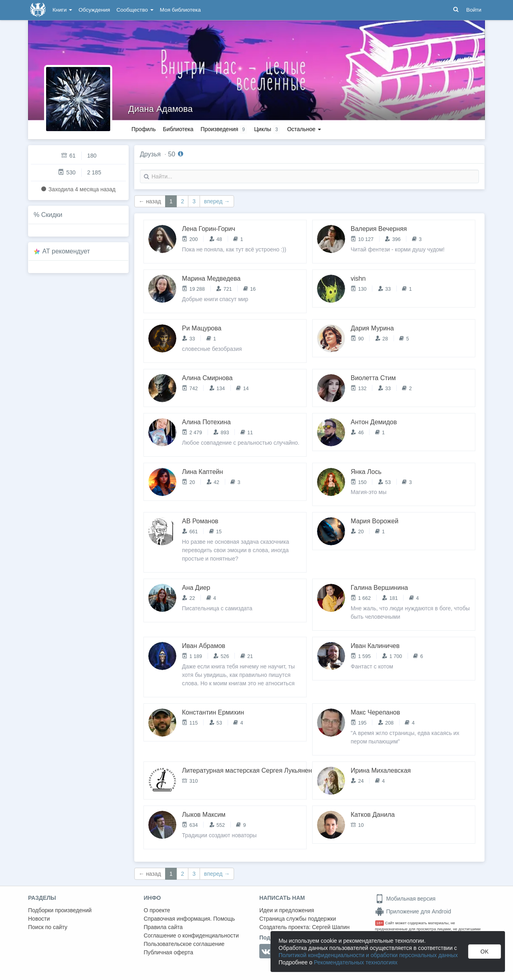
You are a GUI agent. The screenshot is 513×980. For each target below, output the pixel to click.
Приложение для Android (413, 911)
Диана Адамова (161, 109)
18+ (380, 923)
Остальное (304, 129)
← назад (150, 201)
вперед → (217, 201)
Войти (474, 10)
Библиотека (178, 129)
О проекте (157, 910)
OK (485, 952)
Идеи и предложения (287, 910)
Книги (62, 10)
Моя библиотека (180, 10)
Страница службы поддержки (298, 919)
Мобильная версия (405, 899)
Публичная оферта (169, 952)
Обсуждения (94, 10)
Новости (39, 919)
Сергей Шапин (331, 927)
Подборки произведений (60, 910)
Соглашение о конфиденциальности (191, 935)
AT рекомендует (66, 251)
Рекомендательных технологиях (356, 962)
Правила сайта (163, 927)
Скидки (52, 215)
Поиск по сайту (48, 927)
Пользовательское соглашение (184, 944)
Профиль (143, 129)
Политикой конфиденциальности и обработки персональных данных (368, 955)
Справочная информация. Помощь (190, 919)
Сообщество (135, 10)
